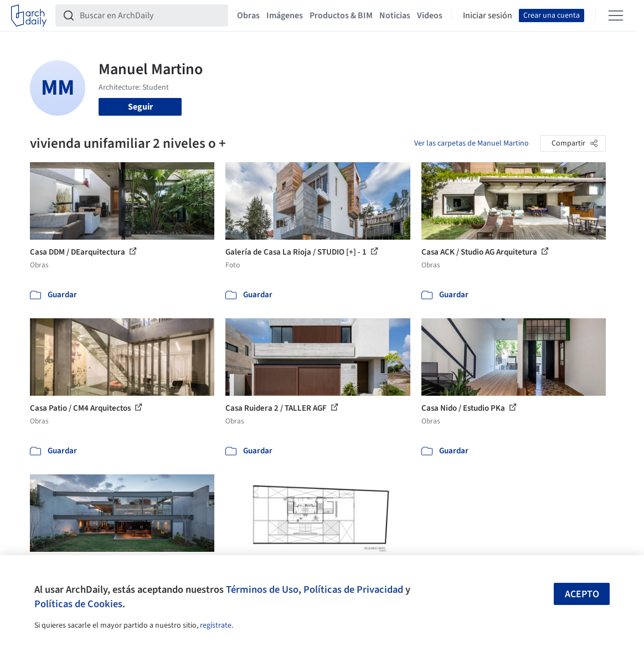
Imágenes (285, 15)
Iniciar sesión (488, 15)
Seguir (140, 107)
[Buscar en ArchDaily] (151, 15)
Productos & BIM (341, 15)
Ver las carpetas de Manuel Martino (472, 143)
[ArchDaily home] (29, 15)
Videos (430, 15)
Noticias (395, 15)
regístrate (216, 625)
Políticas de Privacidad (353, 589)
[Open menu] (616, 15)
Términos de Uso (262, 589)
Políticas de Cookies (78, 604)
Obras (248, 15)
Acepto (582, 594)
